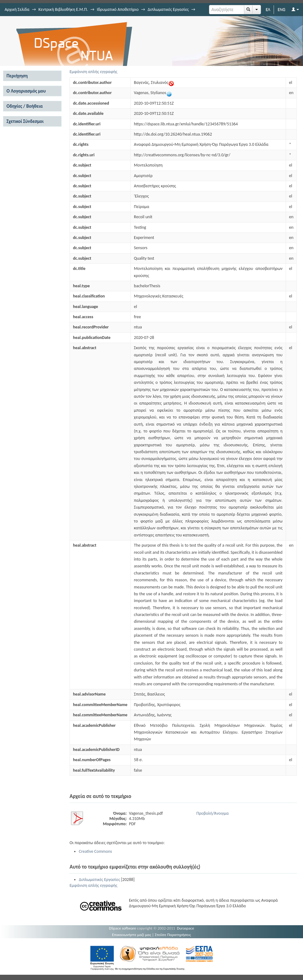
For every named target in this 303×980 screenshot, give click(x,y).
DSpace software (122, 928)
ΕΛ (268, 9)
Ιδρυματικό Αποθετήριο (118, 9)
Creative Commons (95, 851)
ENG (282, 9)
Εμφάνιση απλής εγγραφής (94, 72)
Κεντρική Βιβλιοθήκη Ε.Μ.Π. (63, 9)
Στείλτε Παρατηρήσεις (173, 935)
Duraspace (186, 928)
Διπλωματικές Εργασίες (168, 9)
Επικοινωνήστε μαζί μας (132, 935)
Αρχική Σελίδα (17, 9)
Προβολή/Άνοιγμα (213, 813)
